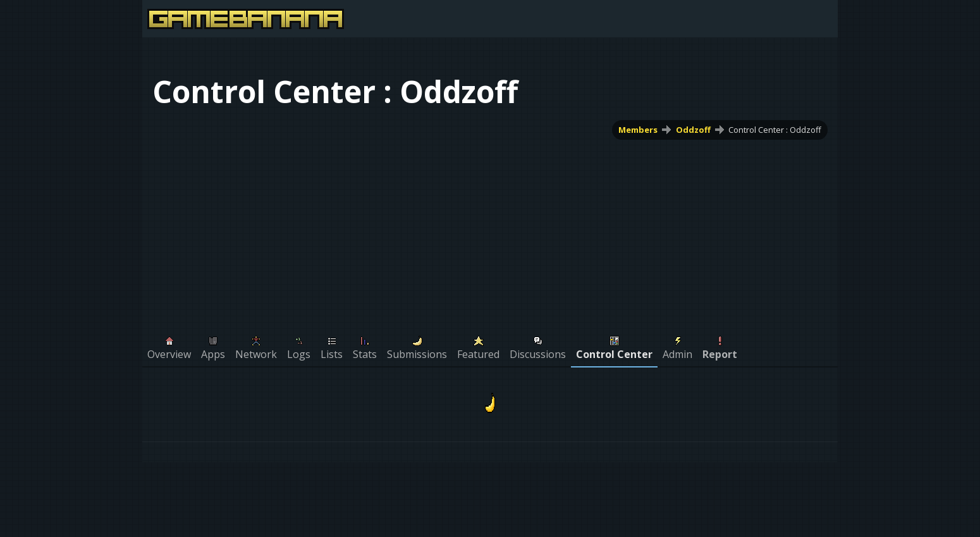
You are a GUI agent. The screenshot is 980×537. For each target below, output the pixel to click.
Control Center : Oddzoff (775, 130)
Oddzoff (693, 130)
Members (638, 130)
